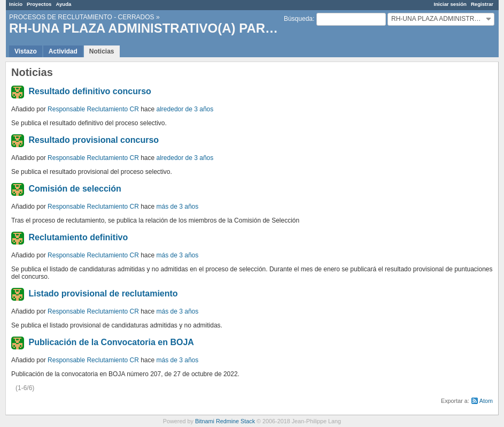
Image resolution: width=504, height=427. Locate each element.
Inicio (16, 4)
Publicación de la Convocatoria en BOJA (111, 342)
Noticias (102, 51)
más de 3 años (178, 207)
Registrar (482, 4)
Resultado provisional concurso (94, 140)
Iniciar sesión (450, 4)
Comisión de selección (75, 189)
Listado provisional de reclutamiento (103, 293)
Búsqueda (298, 19)
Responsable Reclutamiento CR (93, 109)
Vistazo (26, 51)
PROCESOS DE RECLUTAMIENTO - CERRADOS (82, 17)
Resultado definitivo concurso (90, 91)
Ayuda (63, 4)
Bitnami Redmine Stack (225, 421)
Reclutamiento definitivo (78, 237)
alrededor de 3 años (185, 109)
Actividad (63, 51)
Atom (486, 401)
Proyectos (39, 4)
